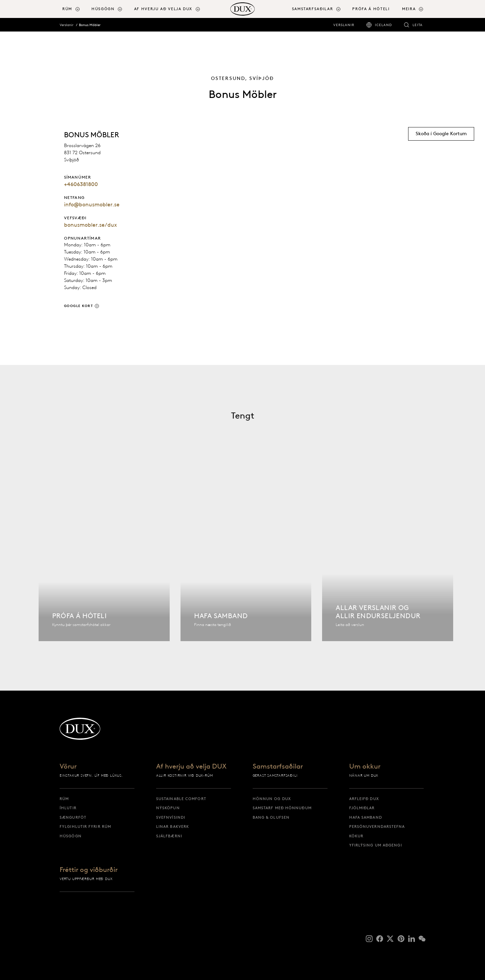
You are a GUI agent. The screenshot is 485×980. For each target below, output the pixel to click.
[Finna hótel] (104, 562)
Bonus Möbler (90, 25)
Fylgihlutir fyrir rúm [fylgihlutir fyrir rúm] (85, 826)
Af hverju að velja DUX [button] (163, 9)
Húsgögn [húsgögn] (71, 836)
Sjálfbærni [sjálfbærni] (169, 836)
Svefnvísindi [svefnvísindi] (171, 817)
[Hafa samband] (246, 562)
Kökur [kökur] (356, 836)
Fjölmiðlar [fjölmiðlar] (362, 808)
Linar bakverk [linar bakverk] (173, 826)
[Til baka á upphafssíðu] (242, 9)
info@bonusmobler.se (92, 205)
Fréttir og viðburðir (89, 870)
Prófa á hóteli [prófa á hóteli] (371, 9)
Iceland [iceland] (383, 25)
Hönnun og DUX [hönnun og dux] (272, 799)
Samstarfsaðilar (278, 767)
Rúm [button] (67, 9)
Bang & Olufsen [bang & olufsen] (271, 817)
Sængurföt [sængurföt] (73, 817)
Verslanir (67, 25)
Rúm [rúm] (64, 799)
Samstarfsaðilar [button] (313, 9)
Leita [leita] (418, 25)
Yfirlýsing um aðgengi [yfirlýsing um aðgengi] (376, 845)
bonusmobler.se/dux (90, 225)
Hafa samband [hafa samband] (366, 817)
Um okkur (365, 767)
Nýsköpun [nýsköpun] (168, 808)
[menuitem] (74, 9)
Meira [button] (409, 9)
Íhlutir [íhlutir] (68, 808)
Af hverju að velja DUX (191, 767)
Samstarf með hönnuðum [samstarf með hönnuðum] (282, 808)
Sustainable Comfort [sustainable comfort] (181, 799)
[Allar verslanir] (388, 562)
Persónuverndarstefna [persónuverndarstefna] (377, 826)
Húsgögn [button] (103, 9)
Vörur (68, 767)
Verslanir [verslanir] (344, 25)
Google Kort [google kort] (79, 306)
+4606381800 (81, 184)
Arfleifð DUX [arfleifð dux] (364, 799)
